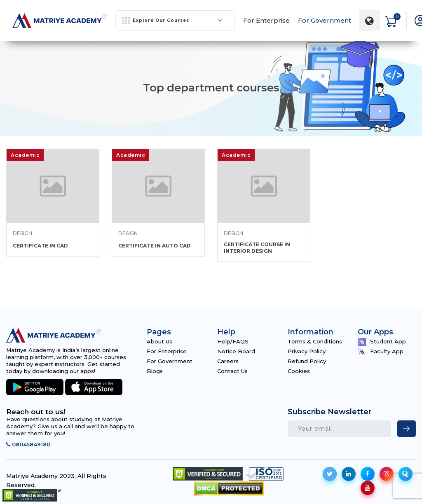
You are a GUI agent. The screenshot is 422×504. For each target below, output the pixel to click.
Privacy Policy (307, 351)
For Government (325, 20)
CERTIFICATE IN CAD (40, 246)
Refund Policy (307, 361)
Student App (382, 342)
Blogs (155, 371)
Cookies (299, 371)
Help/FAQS (233, 341)
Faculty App (381, 352)
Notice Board (236, 351)
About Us (159, 341)
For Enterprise (266, 20)
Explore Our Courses (172, 21)
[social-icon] (330, 474)
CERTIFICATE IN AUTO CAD (155, 246)
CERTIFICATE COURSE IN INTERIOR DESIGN (257, 248)
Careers (228, 361)
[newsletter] (407, 429)
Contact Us (232, 371)
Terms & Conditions (315, 341)
